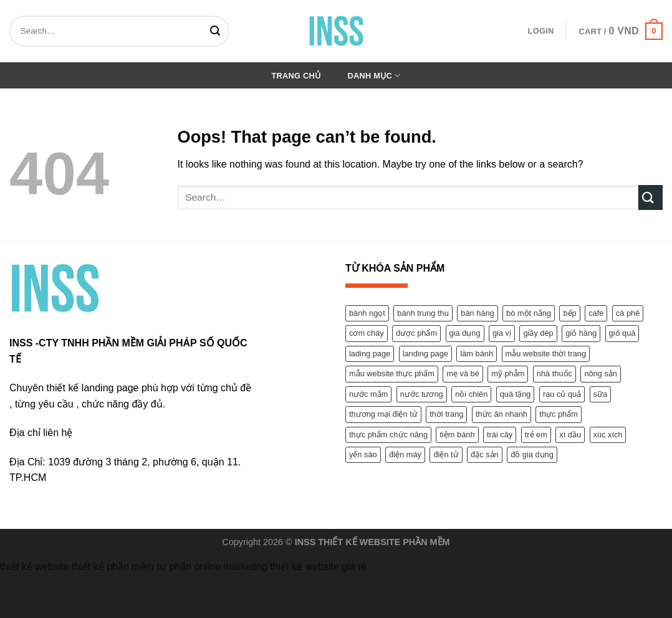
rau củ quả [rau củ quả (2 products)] (562, 394)
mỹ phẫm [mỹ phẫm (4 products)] (508, 373)
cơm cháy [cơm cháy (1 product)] (367, 333)
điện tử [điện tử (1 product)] (446, 454)
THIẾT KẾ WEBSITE (359, 542)
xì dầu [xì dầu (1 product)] (570, 435)
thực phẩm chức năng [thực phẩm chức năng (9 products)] (388, 435)
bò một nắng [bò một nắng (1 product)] (529, 313)
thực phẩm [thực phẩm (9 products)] (559, 414)
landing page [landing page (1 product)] (425, 354)
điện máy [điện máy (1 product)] (405, 454)
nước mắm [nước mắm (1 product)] (368, 394)
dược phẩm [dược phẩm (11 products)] (416, 333)
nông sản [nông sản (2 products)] (601, 373)
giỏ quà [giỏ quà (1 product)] (622, 333)
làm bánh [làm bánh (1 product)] (477, 354)
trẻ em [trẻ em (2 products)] (536, 435)
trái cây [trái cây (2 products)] (500, 435)
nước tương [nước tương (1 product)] (422, 394)
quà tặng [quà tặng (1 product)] (516, 394)
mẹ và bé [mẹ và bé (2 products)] (463, 373)
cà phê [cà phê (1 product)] (628, 313)
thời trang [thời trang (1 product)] (446, 414)
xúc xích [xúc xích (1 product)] (608, 435)
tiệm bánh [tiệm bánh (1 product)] (457, 435)
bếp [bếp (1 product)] (569, 313)
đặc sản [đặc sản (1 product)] (485, 454)
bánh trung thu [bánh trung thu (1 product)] (423, 313)
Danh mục (374, 76)
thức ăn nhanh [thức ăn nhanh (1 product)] (502, 414)
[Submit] (217, 31)
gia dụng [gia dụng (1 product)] (465, 333)
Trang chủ (296, 76)
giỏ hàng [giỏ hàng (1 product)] (581, 333)
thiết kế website (34, 567)
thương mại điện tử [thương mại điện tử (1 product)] (383, 414)
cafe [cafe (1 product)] (596, 313)
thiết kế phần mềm (113, 567)
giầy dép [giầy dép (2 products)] (538, 333)
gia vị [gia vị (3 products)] (502, 333)
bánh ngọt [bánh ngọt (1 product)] (367, 313)
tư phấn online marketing (212, 567)
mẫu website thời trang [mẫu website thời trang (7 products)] (546, 354)
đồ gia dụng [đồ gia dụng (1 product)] (532, 454)
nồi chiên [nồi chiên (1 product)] (471, 394)
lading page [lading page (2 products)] (370, 354)
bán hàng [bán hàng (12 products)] (477, 313)
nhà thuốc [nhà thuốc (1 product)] (554, 373)
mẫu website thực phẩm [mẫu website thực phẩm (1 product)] (392, 373)
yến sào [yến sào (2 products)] (363, 454)
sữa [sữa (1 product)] (601, 394)
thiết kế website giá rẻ (318, 567)
